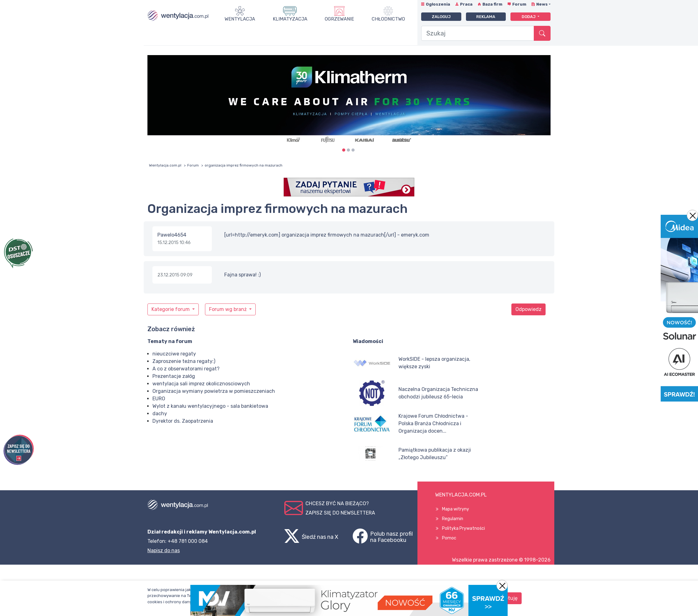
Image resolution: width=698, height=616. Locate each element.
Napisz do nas (164, 550)
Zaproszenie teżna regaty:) (184, 361)
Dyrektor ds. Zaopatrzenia (183, 421)
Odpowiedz (528, 309)
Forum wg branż (228, 309)
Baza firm (492, 4)
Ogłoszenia (438, 4)
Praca (466, 4)
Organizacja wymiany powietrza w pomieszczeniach (214, 391)
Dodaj (529, 17)
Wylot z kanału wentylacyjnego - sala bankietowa (210, 406)
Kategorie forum (171, 309)
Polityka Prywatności (463, 528)
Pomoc (449, 538)
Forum (519, 4)
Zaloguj (441, 17)
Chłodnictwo (388, 19)
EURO (159, 399)
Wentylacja (240, 19)
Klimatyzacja (290, 19)
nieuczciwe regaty (174, 354)
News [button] (542, 4)
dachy (160, 414)
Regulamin (453, 519)
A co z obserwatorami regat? (186, 369)
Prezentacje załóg (174, 376)
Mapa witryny (456, 509)
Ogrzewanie (339, 19)
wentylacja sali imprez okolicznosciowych (201, 384)
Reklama (486, 17)
